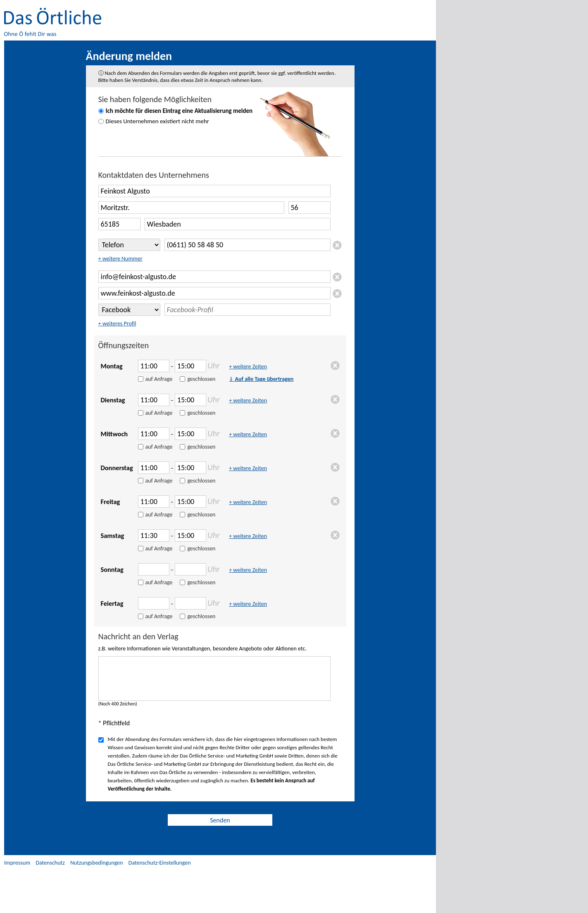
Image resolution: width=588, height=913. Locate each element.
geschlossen (201, 379)
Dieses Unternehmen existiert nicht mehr (157, 121)
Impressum (17, 863)
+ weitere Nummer (120, 259)
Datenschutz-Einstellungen (160, 863)
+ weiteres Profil (117, 324)
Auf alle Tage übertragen (261, 379)
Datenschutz (50, 863)
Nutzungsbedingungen (97, 863)
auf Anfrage (159, 379)
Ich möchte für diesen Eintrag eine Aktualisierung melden (179, 111)
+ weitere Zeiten (248, 367)
